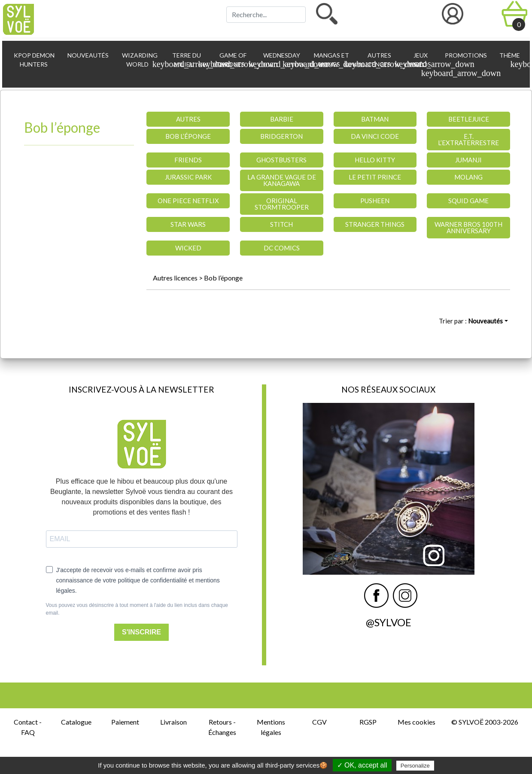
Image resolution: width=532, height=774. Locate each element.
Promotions (465, 55)
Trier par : (471, 321)
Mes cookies (416, 722)
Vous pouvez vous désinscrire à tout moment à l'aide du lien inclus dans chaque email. (137, 609)
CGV (319, 722)
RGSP (368, 722)
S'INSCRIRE (141, 632)
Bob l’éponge (223, 278)
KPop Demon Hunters (33, 60)
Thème (511, 60)
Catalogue (76, 722)
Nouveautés (87, 55)
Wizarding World (141, 60)
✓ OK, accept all (362, 765)
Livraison (173, 722)
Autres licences (175, 278)
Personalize (415, 766)
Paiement (125, 722)
